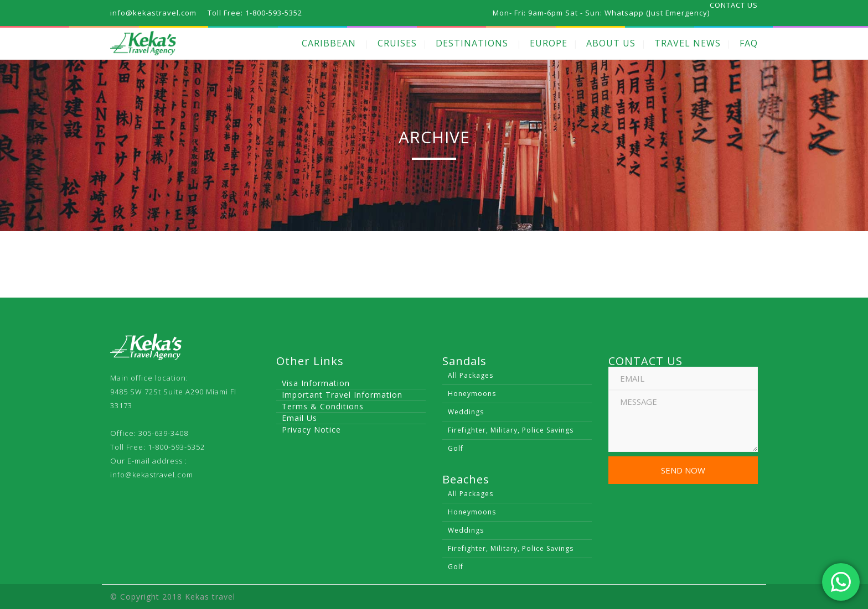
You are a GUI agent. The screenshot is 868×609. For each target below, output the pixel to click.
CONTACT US (734, 5)
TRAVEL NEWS (688, 43)
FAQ (749, 43)
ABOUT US (611, 43)
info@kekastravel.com (152, 475)
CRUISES (397, 43)
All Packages (471, 375)
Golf (456, 448)
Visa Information (316, 383)
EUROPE (549, 43)
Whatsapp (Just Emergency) (657, 13)
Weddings (466, 412)
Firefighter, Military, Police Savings (511, 430)
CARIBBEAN (329, 43)
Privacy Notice (311, 430)
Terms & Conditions (323, 406)
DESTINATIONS (472, 43)
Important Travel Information (342, 395)
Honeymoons (472, 394)
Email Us (299, 418)
